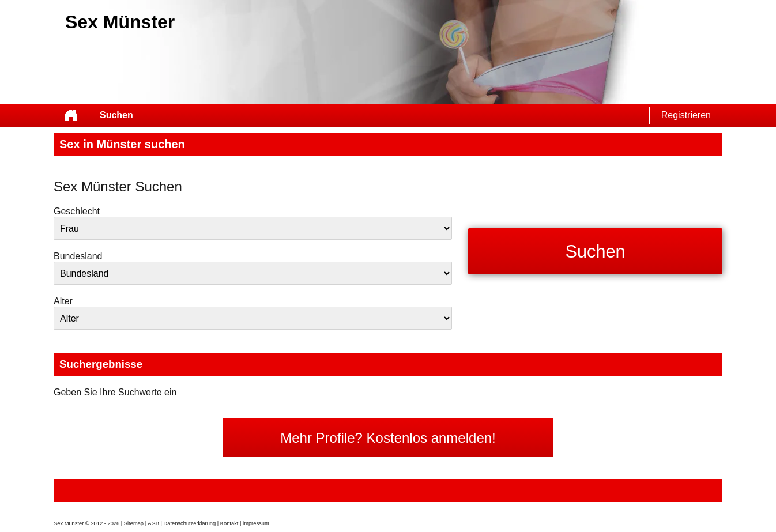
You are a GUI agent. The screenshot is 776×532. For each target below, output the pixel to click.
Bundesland (78, 256)
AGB (153, 523)
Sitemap (134, 523)
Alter (63, 301)
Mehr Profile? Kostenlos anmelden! (388, 438)
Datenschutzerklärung (189, 523)
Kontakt (229, 523)
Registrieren (686, 115)
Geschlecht (77, 211)
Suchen (116, 115)
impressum (256, 523)
